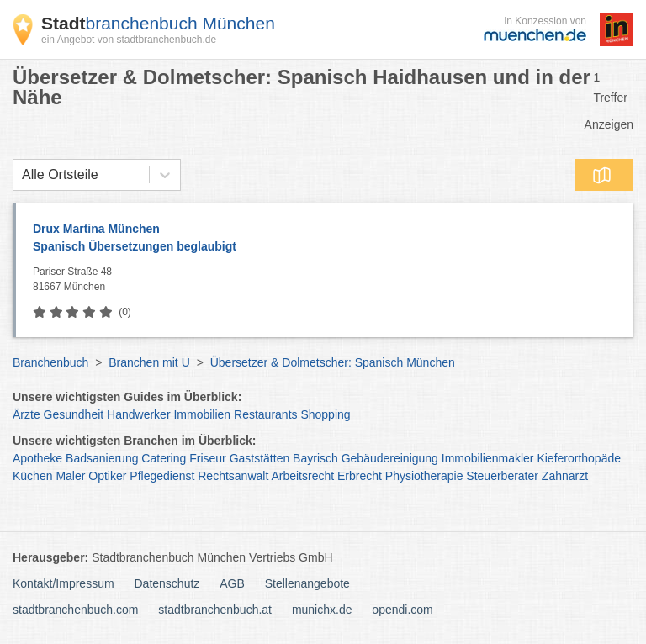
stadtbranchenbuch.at (215, 610)
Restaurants (265, 414)
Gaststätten (260, 458)
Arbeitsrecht (302, 476)
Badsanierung (102, 458)
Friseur (208, 458)
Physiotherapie (424, 476)
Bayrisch (315, 458)
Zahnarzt (565, 476)
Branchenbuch (50, 362)
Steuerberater (502, 476)
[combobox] (22, 175)
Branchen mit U (149, 362)
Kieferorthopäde (579, 458)
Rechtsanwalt (233, 476)
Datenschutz (167, 583)
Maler (70, 476)
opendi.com (402, 610)
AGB (232, 583)
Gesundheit (74, 414)
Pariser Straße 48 (329, 280)
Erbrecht (360, 476)
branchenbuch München (158, 23)
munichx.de (322, 610)
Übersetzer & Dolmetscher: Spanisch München (333, 362)
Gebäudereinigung (390, 458)
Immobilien (202, 414)
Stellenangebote (307, 583)
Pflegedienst (162, 476)
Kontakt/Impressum (64, 583)
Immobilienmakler (488, 458)
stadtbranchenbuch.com (75, 610)
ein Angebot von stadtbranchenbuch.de (129, 40)
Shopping (325, 414)
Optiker (107, 476)
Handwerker (138, 414)
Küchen (32, 476)
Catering (164, 458)
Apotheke (37, 458)
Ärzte (26, 414)
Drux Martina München (325, 239)
